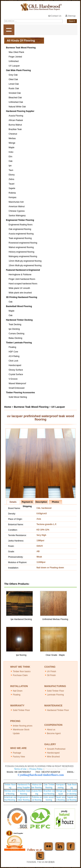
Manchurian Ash (16, 202)
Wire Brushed (53, 757)
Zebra (11, 179)
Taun (11, 170)
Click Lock (13, 361)
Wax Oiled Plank (16, 52)
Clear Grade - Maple (55, 655)
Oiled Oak (13, 79)
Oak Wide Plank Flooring (18, 70)
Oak (11, 161)
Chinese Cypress (17, 211)
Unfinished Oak (16, 102)
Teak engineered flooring (20, 238)
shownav (9, 30)
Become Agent (54, 733)
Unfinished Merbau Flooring (55, 619)
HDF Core (13, 352)
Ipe (10, 166)
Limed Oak (14, 84)
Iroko (11, 152)
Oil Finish (51, 675)
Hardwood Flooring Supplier (20, 111)
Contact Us (55, 16)
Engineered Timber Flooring (20, 220)
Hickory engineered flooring (21, 252)
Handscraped (15, 365)
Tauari (11, 184)
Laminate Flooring (55, 695)
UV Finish (52, 671)
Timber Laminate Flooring (19, 343)
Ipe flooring (21, 655)
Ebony (12, 175)
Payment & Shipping (27, 503)
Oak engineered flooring (20, 229)
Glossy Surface (16, 370)
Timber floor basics (22, 671)
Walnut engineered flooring (21, 247)
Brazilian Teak (15, 129)
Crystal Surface (16, 374)
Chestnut (13, 134)
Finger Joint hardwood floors (22, 279)
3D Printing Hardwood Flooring (21, 297)
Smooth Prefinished (56, 749)
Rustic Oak (14, 88)
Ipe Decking (14, 329)
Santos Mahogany (17, 216)
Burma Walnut (15, 125)
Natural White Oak (17, 107)
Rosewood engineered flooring (23, 243)
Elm (10, 157)
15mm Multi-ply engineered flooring (25, 265)
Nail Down (18, 691)
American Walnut (17, 206)
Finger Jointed (15, 57)
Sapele (12, 188)
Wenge (12, 143)
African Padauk (16, 120)
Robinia (12, 193)
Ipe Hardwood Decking (21, 619)
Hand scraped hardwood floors (23, 284)
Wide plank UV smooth (19, 288)
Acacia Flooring (16, 116)
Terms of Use (20, 769)
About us (51, 730)
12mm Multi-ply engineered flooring (25, 261)
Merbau (12, 138)
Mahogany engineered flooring (23, 256)
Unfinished (14, 61)
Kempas (12, 197)
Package (17, 753)
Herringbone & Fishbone (20, 275)
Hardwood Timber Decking (19, 320)
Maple (11, 147)
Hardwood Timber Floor (58, 710)
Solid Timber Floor (55, 691)
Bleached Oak (15, 98)
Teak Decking (15, 324)
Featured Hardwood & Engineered (23, 270)
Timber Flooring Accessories (20, 393)
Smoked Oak (15, 93)
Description (41, 502)
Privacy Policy (36, 769)
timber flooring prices (23, 726)
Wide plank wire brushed (20, 293)
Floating (12, 347)
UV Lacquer (14, 66)
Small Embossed (16, 388)
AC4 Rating (14, 356)
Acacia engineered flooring (21, 234)
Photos (55, 502)
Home (8, 407)
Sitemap (70, 16)
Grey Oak (13, 75)
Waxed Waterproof (17, 383)
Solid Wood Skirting (18, 397)
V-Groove (13, 379)
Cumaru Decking (16, 334)
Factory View (19, 757)
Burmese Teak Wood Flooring (21, 48)
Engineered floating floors (21, 225)
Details (13, 502)
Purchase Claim (20, 675)
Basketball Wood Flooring (19, 306)
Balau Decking (15, 338)
